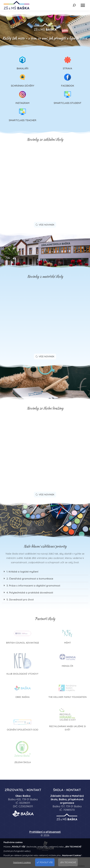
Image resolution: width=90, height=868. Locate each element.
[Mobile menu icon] (83, 5)
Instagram (22, 103)
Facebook (68, 86)
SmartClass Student (68, 103)
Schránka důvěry (23, 86)
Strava (67, 68)
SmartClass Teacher (23, 120)
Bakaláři (23, 68)
